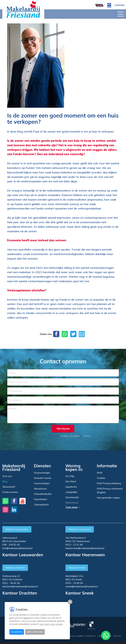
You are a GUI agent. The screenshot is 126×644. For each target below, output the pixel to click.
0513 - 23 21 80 (74, 545)
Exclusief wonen (43, 478)
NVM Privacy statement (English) (110, 490)
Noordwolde (72, 497)
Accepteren (17, 632)
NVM (99, 473)
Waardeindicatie (43, 494)
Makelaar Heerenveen (80, 529)
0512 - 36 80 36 (11, 583)
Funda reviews (10, 492)
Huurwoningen (42, 483)
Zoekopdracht (41, 505)
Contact (120, 5)
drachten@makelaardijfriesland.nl (20, 586)
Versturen (63, 429)
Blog (5, 481)
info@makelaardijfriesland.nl (17, 548)
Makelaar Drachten (15, 568)
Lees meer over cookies (51, 624)
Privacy (87, 436)
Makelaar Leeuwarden (17, 529)
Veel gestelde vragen (108, 498)
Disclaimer (74, 436)
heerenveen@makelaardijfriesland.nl (85, 548)
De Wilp (70, 476)
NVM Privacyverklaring (109, 483)
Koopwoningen (42, 473)
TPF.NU (117, 636)
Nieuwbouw (40, 489)
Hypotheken (40, 499)
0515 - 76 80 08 (74, 583)
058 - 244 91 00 (11, 545)
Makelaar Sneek (77, 568)
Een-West (71, 482)
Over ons (7, 476)
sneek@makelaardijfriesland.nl (82, 586)
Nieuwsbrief (9, 487)
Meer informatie (35, 632)
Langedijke (71, 492)
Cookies (64, 436)
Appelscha (71, 487)
